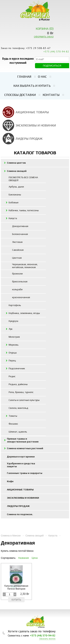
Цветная (17, 258)
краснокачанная (21, 297)
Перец (12, 360)
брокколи (17, 274)
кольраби (17, 289)
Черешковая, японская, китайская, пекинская (25, 266)
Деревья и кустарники (21, 457)
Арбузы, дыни (16, 187)
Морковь (14, 345)
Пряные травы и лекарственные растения (23, 440)
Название (23, 558)
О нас (42, 77)
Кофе (10, 481)
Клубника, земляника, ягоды (24, 313)
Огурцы (13, 353)
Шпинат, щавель (18, 432)
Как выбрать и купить (32, 86)
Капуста (13, 218)
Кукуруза (13, 321)
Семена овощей (17, 171)
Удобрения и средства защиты (21, 465)
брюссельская (20, 281)
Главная (24, 77)
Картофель (15, 305)
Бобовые (14, 202)
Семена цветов (16, 163)
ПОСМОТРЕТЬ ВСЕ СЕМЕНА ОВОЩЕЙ (23, 179)
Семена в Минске (11, 536)
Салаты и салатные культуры (24, 400)
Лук (11, 329)
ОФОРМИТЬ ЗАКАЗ (44, 37)
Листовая (17, 242)
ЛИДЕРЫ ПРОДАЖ (29, 139)
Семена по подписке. (20, 514)
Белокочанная (20, 234)
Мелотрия (14, 337)
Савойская (18, 250)
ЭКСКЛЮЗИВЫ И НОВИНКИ (36, 125)
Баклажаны (15, 195)
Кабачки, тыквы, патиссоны (24, 210)
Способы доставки (20, 95)
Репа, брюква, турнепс (21, 392)
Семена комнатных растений (25, 448)
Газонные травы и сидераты (25, 473)
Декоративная (20, 226)
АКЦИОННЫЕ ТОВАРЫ (32, 112)
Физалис (13, 424)
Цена (35, 558)
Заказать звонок (47, 639)
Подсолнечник (17, 368)
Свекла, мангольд (18, 408)
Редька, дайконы (18, 384)
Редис (12, 376)
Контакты (51, 95)
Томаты (13, 416)
